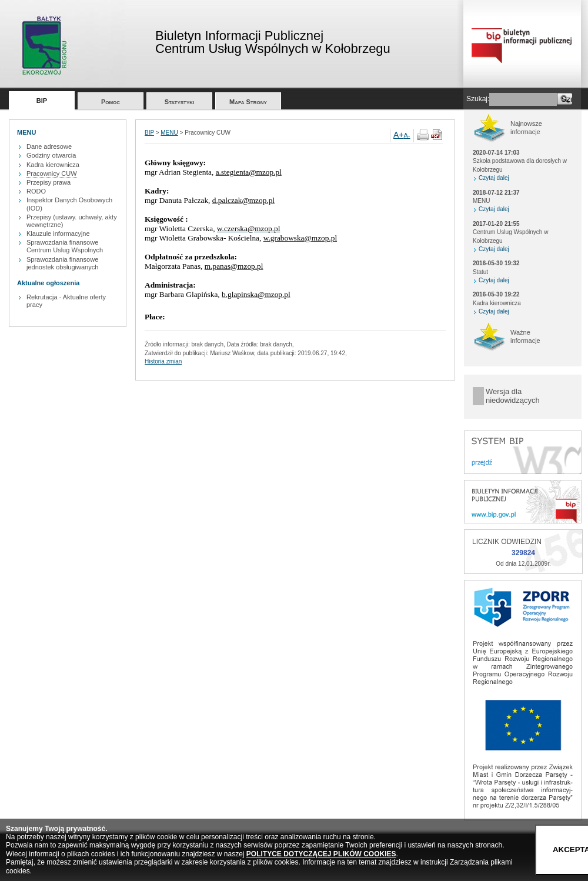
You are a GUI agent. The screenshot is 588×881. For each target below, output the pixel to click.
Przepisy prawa (49, 182)
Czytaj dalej (494, 178)
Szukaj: (478, 99)
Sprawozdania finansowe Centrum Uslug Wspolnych (65, 246)
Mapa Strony (248, 102)
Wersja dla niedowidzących (513, 396)
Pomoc (111, 102)
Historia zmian (163, 361)
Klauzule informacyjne (58, 233)
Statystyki (180, 102)
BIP (42, 101)
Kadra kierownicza (53, 165)
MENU (169, 133)
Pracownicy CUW (52, 173)
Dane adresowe (49, 146)
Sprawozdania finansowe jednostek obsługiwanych (62, 263)
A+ (399, 135)
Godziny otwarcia (51, 155)
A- (407, 135)
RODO (36, 191)
